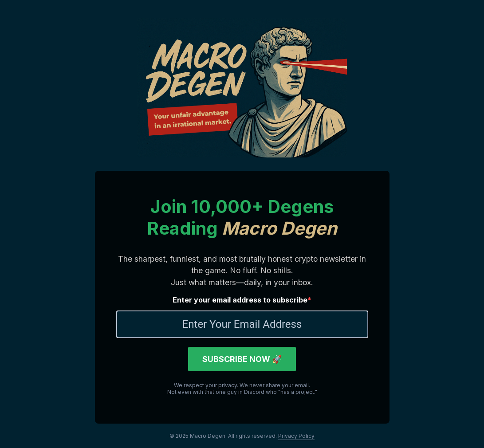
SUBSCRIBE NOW (242, 359)
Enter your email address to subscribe (240, 300)
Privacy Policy (296, 436)
